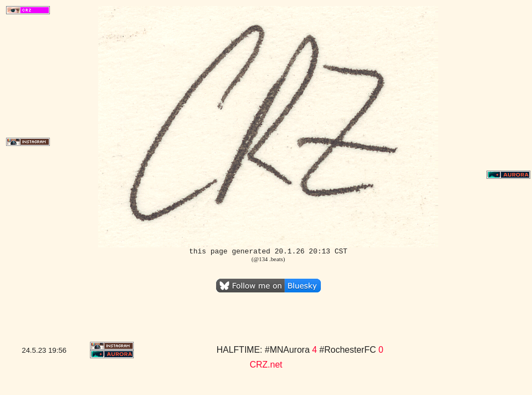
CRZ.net (266, 365)
